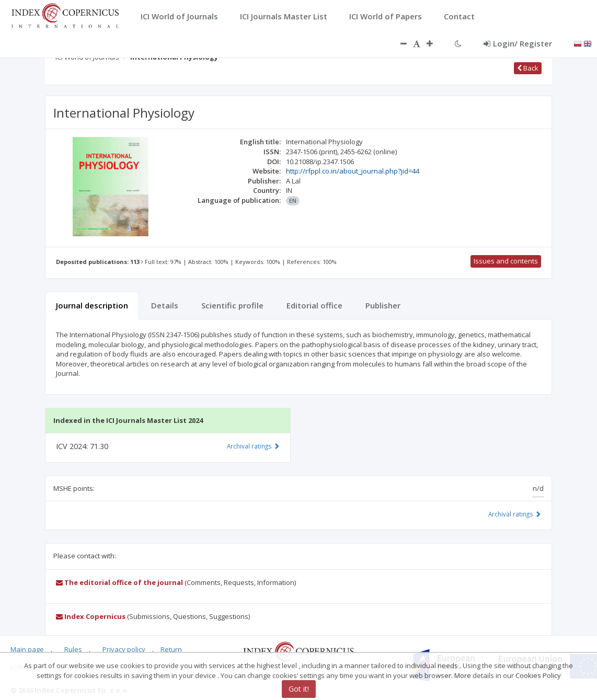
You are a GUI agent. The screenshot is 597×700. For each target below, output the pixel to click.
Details (165, 305)
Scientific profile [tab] (232, 305)
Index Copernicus (91, 616)
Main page (27, 649)
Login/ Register (518, 43)
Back (528, 68)
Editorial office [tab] (314, 305)
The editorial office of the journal (119, 582)
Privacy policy (124, 649)
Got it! (299, 689)
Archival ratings (515, 514)
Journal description (92, 305)
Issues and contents (506, 261)
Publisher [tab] (383, 305)
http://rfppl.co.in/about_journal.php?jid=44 (353, 171)
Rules (73, 649)
